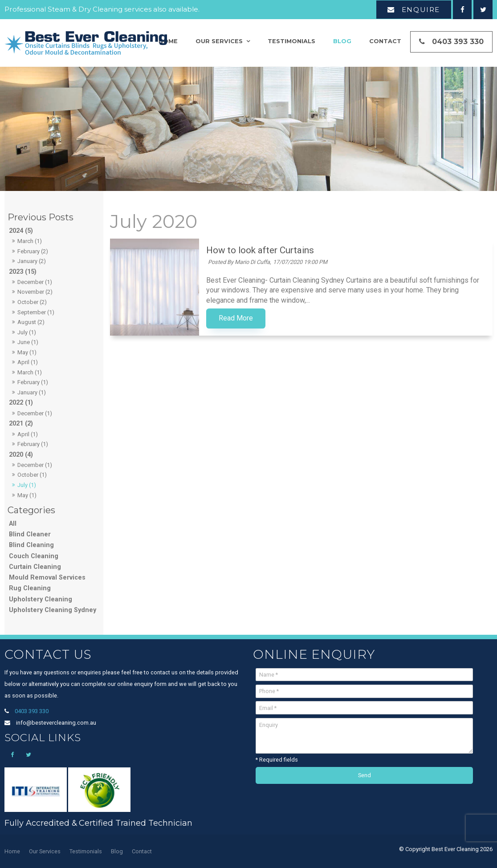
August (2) (31, 322)
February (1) (33, 382)
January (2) (32, 261)
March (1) (30, 241)
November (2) (35, 292)
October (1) (32, 475)
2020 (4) (21, 455)
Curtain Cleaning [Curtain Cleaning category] (35, 567)
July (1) (27, 332)
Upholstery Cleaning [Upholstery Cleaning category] (41, 599)
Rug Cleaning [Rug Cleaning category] (30, 588)
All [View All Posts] (13, 524)
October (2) (32, 302)
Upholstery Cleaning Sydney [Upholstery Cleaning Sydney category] (53, 610)
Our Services (219, 41)
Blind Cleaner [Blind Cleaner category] (30, 534)
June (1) (28, 342)
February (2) (33, 251)
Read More (236, 318)
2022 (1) (21, 403)
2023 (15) (23, 272)
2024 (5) (21, 231)
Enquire (421, 10)
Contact (385, 41)
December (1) (35, 282)
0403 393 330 (458, 42)
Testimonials (291, 41)
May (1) (27, 352)
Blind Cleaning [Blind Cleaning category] (31, 545)
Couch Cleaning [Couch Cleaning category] (34, 556)
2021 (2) (21, 424)
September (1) (36, 312)
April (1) (28, 362)
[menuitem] (12, 852)
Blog (342, 41)
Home (12, 851)
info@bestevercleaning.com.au (56, 723)
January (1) (32, 392)
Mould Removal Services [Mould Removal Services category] (47, 578)
